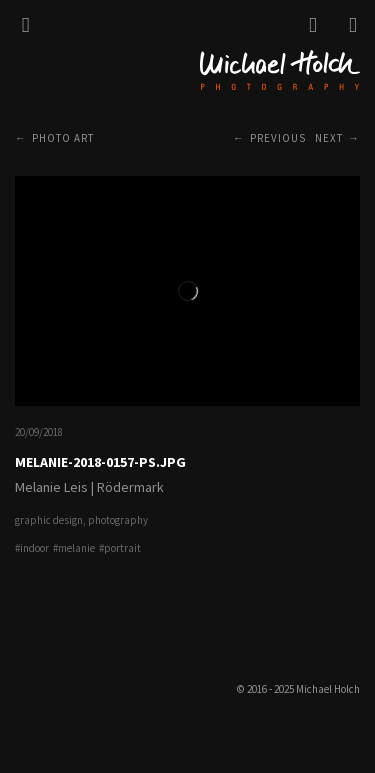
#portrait (120, 548)
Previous (278, 138)
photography (118, 520)
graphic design (49, 520)
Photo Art (63, 138)
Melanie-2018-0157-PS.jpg (100, 462)
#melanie (74, 548)
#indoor (32, 548)
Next (329, 138)
